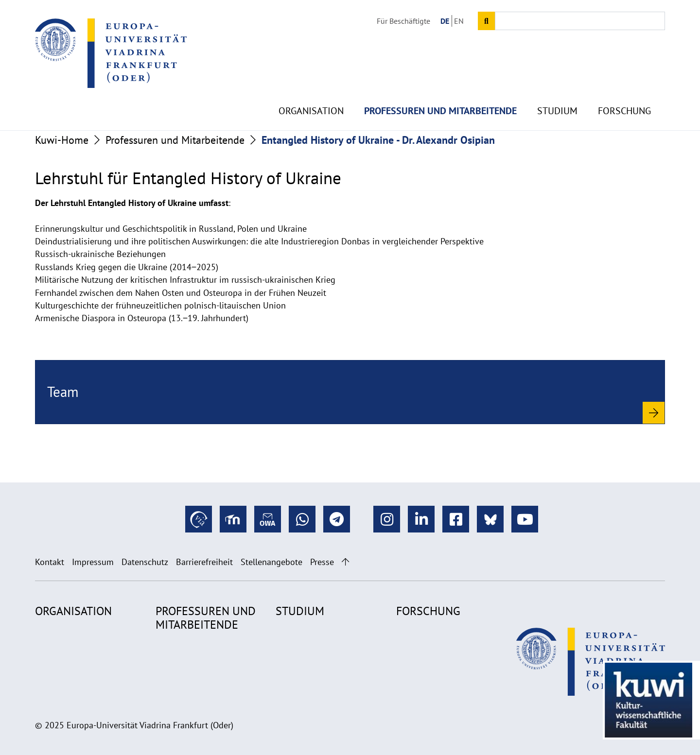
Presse (322, 562)
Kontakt (50, 562)
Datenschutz (145, 562)
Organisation (311, 87)
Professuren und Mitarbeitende (440, 87)
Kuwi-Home (62, 140)
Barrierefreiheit (204, 562)
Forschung (624, 87)
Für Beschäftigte (403, 21)
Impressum (93, 562)
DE (445, 21)
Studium (557, 87)
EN (459, 21)
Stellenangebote (271, 562)
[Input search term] (580, 21)
